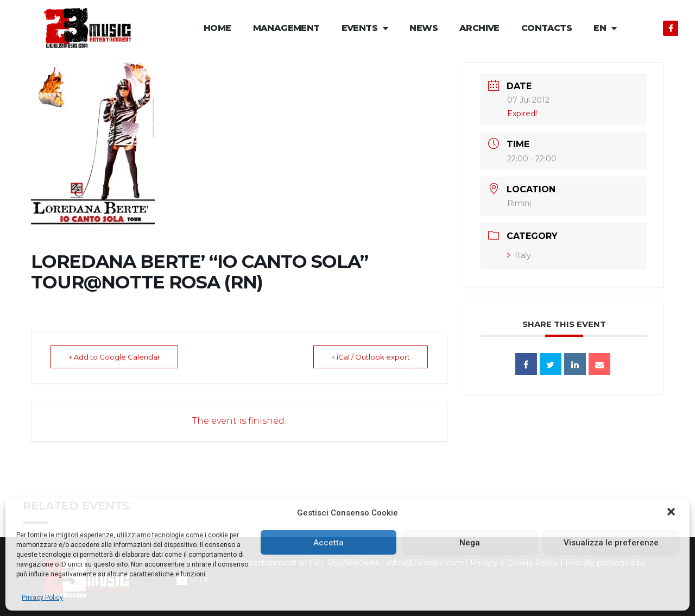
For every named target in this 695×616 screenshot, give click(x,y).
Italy (519, 255)
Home (217, 28)
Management (286, 28)
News (424, 28)
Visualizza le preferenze (611, 543)
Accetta (328, 543)
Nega (470, 543)
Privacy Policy (42, 598)
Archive (479, 28)
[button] (672, 513)
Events (365, 29)
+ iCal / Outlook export (369, 357)
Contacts (546, 28)
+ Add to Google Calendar (115, 357)
